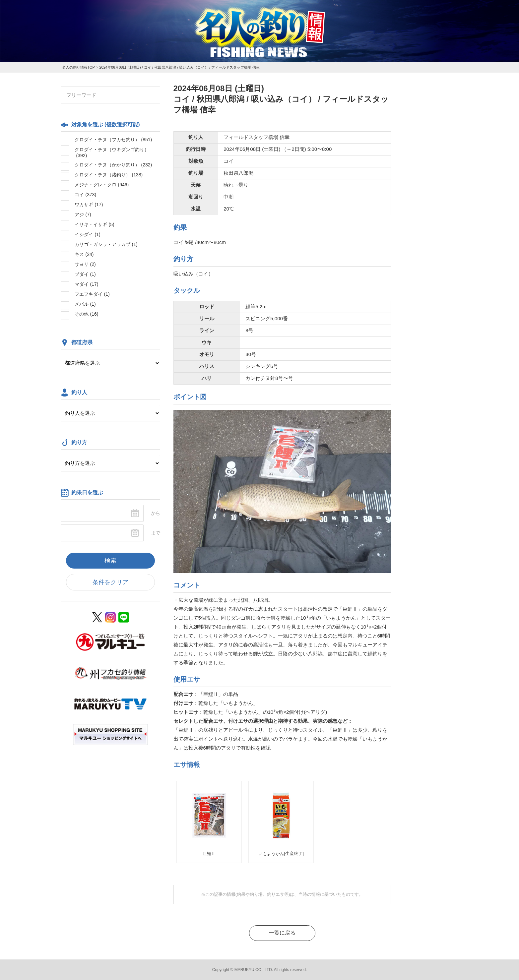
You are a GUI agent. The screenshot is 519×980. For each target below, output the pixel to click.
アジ (83, 214)
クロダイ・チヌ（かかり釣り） (113, 165)
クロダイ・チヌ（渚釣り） (109, 175)
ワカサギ (89, 205)
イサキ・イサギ (95, 224)
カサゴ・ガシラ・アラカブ (106, 244)
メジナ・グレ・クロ (102, 185)
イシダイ (88, 234)
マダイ (87, 284)
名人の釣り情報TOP (78, 67)
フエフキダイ (92, 294)
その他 (87, 314)
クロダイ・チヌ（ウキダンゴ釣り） (112, 153)
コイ (86, 195)
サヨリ (85, 264)
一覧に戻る (282, 933)
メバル (85, 304)
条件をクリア (110, 582)
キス (84, 254)
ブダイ (85, 274)
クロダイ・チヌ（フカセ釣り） (113, 140)
